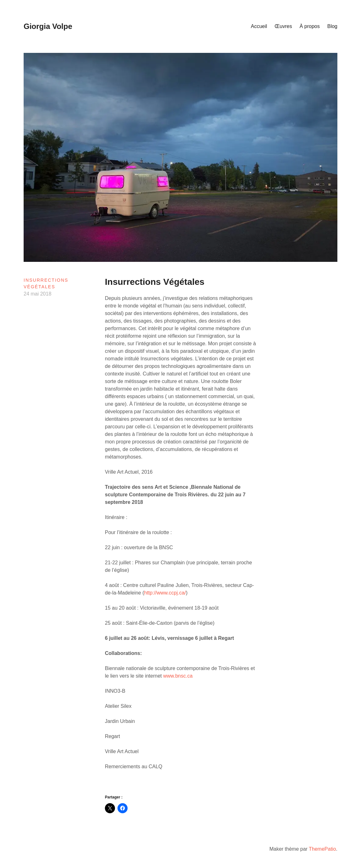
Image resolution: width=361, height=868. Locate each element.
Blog (332, 26)
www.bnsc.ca (178, 676)
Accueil (259, 26)
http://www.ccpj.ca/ (165, 593)
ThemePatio (322, 849)
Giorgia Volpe (48, 26)
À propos (310, 26)
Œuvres (283, 26)
